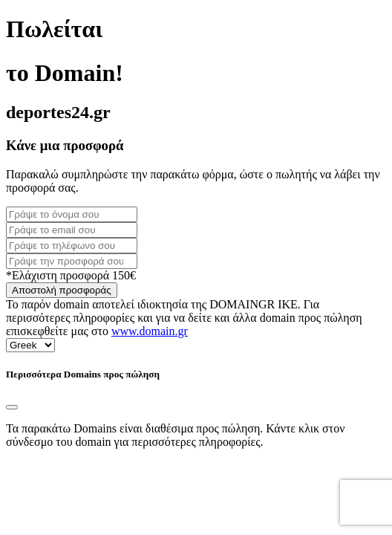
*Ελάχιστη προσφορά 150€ (71, 275)
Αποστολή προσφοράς (62, 290)
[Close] (12, 407)
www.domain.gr (150, 331)
